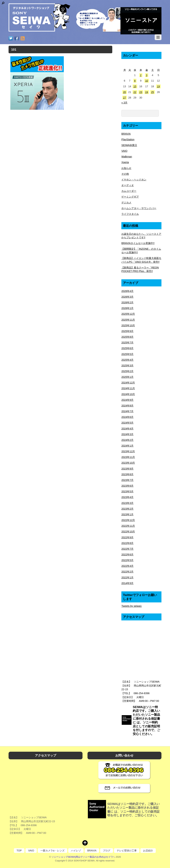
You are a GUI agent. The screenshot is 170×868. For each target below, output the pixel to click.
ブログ (107, 851)
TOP (19, 851)
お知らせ (126, 168)
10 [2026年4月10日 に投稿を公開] (147, 81)
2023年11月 (128, 457)
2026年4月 (127, 291)
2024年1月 (127, 446)
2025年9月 (127, 331)
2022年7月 (127, 549)
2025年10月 (128, 325)
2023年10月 (128, 463)
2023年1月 (127, 514)
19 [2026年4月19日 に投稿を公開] (158, 86)
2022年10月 (128, 532)
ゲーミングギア (130, 197)
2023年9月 (127, 469)
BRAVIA (126, 134)
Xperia (125, 162)
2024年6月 (127, 417)
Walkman (127, 157)
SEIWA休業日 (129, 145)
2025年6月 (127, 348)
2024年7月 (127, 411)
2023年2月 (127, 509)
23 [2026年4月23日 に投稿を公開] (141, 92)
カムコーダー (129, 191)
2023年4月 (127, 497)
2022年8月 (127, 543)
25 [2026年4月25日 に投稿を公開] (153, 92)
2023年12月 (128, 451)
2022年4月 (127, 566)
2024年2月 (127, 440)
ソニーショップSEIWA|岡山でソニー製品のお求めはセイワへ (83, 857)
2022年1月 (127, 577)
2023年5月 (127, 491)
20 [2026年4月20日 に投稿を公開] (125, 92)
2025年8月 (127, 337)
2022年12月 (128, 520)
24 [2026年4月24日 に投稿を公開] (147, 92)
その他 (125, 174)
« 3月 (124, 103)
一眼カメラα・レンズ (52, 851)
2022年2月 (127, 572)
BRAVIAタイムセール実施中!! (138, 243)
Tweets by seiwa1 (132, 606)
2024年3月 (127, 434)
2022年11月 (128, 526)
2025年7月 (127, 343)
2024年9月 (127, 400)
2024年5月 (127, 423)
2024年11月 (128, 388)
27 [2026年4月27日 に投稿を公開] (125, 98)
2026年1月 (127, 308)
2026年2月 (127, 302)
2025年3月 (127, 366)
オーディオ (128, 185)
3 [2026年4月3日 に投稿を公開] (147, 75)
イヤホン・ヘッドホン (134, 180)
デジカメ (126, 203)
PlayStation (128, 139)
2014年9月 (127, 583)
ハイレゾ (76, 851)
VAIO (124, 151)
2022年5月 (127, 560)
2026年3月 (127, 297)
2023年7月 (127, 480)
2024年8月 (127, 406)
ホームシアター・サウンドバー (139, 208)
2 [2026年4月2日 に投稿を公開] (141, 75)
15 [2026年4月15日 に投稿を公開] (135, 86)
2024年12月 (128, 383)
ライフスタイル (130, 214)
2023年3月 (127, 503)
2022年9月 (127, 537)
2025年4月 (127, 360)
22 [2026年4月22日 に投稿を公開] (135, 92)
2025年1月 (127, 377)
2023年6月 (127, 486)
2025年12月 (128, 314)
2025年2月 (127, 371)
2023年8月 (127, 474)
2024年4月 (127, 429)
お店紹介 (148, 851)
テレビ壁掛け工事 (127, 851)
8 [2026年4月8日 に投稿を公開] (135, 81)
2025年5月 (127, 354)
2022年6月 (127, 555)
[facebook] (17, 39)
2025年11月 (128, 320)
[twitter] (11, 39)
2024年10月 (128, 394)
